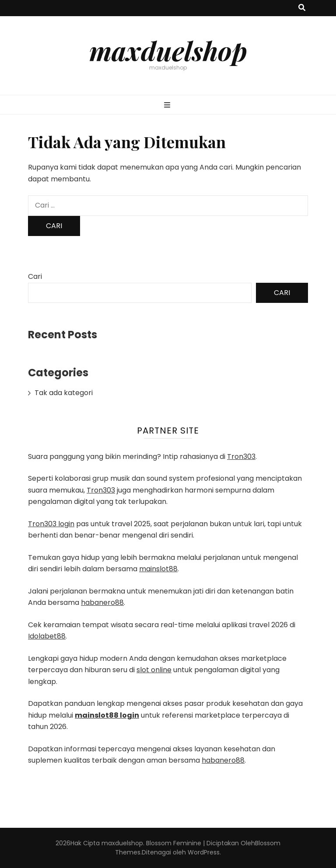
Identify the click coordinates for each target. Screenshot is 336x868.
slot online (154, 670)
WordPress (204, 852)
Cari (35, 276)
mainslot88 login (107, 715)
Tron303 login (51, 524)
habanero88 (102, 602)
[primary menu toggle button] (168, 106)
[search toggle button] (302, 8)
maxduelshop (168, 50)
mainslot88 (158, 569)
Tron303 (241, 457)
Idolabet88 (47, 636)
